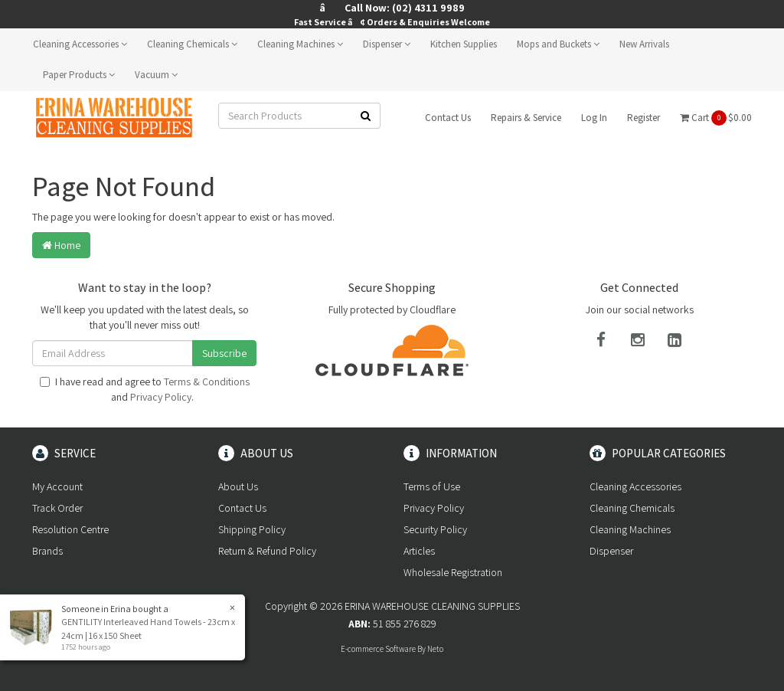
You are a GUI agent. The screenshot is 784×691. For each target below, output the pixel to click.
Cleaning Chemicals (192, 44)
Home (61, 245)
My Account (57, 486)
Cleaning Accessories (80, 44)
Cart (716, 118)
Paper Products (79, 75)
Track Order (57, 508)
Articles (419, 551)
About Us (238, 486)
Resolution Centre (70, 529)
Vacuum (156, 75)
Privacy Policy (161, 397)
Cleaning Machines (300, 44)
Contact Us (448, 118)
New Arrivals (644, 44)
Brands (47, 551)
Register (644, 118)
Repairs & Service (526, 118)
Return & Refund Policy (267, 551)
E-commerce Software (378, 649)
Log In (594, 118)
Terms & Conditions (207, 382)
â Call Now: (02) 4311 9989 (392, 8)
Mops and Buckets (558, 44)
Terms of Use (432, 486)
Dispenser (387, 44)
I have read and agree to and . (145, 389)
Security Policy (435, 529)
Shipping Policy (252, 529)
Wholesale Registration (453, 572)
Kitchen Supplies (464, 44)
